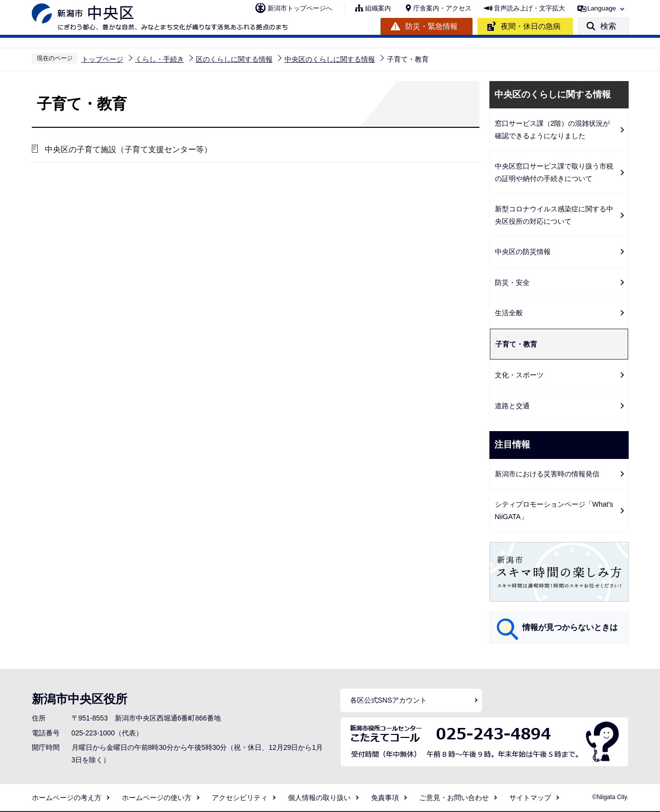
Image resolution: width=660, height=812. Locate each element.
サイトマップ (530, 798)
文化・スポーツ (519, 375)
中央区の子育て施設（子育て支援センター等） (128, 149)
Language (602, 8)
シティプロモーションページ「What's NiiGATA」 (554, 510)
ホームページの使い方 (157, 798)
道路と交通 (512, 406)
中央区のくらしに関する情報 (330, 59)
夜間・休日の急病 (531, 26)
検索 (608, 26)
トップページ (102, 59)
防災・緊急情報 (431, 26)
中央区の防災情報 (523, 252)
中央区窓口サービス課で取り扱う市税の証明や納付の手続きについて (554, 172)
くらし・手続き (160, 59)
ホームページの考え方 (67, 798)
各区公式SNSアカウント (389, 700)
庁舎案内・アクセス (442, 8)
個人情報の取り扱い (319, 798)
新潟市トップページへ (300, 8)
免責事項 (385, 798)
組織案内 (378, 8)
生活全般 (509, 313)
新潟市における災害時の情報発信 (547, 474)
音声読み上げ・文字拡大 (529, 8)
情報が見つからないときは (570, 627)
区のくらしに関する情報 (234, 59)
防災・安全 (512, 282)
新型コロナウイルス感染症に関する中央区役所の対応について (554, 215)
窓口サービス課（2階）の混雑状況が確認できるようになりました (553, 130)
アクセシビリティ (240, 798)
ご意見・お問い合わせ (454, 798)
